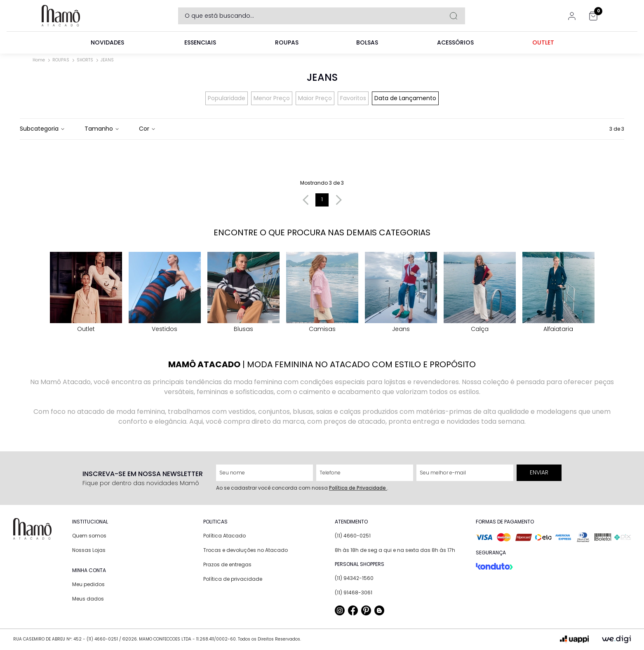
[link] (107, 43)
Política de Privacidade (358, 488)
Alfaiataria (558, 292)
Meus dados (88, 599)
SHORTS (85, 60)
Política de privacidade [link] (233, 579)
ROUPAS (61, 60)
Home (39, 60)
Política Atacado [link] (224, 536)
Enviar (539, 472)
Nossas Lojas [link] (89, 550)
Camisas (322, 292)
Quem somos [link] (89, 536)
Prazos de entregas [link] (227, 564)
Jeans (401, 292)
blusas (243, 292)
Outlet (86, 292)
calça (480, 292)
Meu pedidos (88, 584)
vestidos (165, 292)
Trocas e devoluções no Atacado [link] (246, 550)
